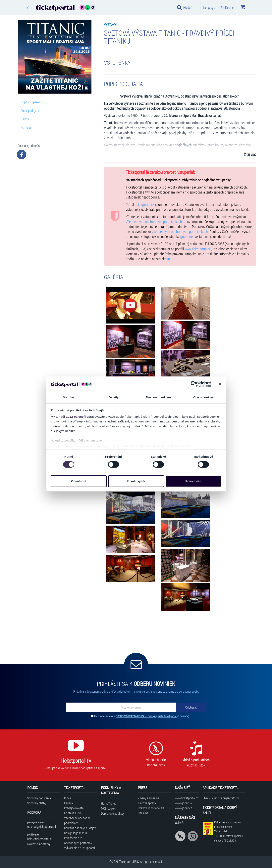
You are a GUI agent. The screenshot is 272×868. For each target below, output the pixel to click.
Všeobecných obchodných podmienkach (154, 222)
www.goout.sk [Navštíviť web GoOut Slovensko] (184, 803)
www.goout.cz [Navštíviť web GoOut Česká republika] (183, 808)
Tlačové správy (147, 803)
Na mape (26, 128)
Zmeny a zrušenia (148, 798)
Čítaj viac (250, 154)
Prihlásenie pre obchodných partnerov (78, 840)
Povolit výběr (136, 481)
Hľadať (184, 7)
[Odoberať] (191, 707)
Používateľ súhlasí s (142, 716)
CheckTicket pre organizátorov (221, 798)
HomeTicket (108, 803)
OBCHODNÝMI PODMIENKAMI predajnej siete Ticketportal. (147, 716)
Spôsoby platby (37, 803)
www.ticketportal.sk (198, 249)
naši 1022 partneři (72, 417)
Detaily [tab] (114, 397)
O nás (68, 798)
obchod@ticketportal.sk (42, 826)
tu (169, 259)
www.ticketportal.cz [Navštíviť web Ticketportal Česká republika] (187, 798)
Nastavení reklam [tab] (158, 397)
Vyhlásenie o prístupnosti (80, 848)
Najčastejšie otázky (39, 844)
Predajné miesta (74, 808)
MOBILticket (108, 808)
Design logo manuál (76, 833)
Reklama (143, 813)
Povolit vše (193, 481)
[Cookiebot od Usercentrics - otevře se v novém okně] (194, 384)
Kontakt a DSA (73, 813)
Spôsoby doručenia (39, 798)
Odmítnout (79, 481)
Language (209, 7)
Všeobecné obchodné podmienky (77, 820)
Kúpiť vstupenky (31, 102)
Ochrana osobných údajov (80, 828)
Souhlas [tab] (69, 397)
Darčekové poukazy (113, 813)
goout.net (187, 237)
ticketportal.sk (144, 205)
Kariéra (68, 803)
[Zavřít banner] (220, 384)
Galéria (25, 119)
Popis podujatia (30, 111)
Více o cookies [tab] (203, 397)
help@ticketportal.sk (40, 839)
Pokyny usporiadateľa (151, 808)
